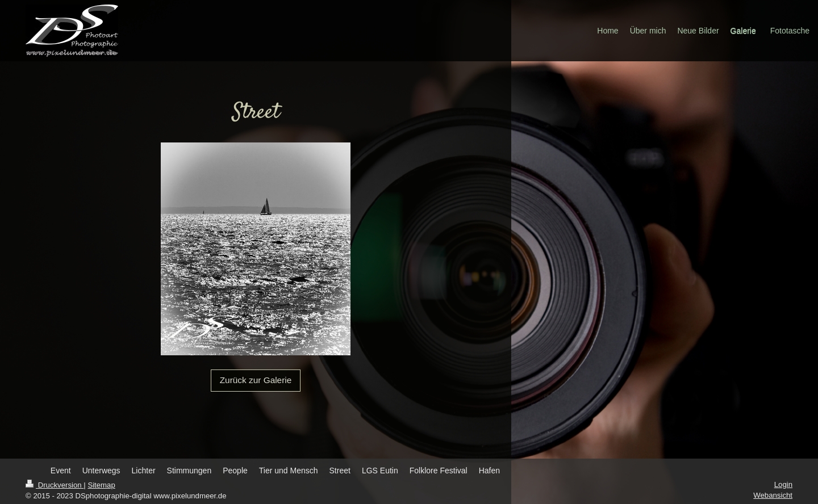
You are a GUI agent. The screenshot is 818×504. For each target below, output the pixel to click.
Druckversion (55, 485)
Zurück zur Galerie (256, 380)
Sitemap (101, 485)
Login (783, 484)
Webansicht (773, 495)
